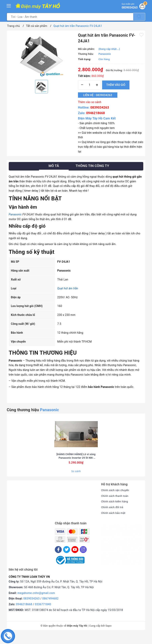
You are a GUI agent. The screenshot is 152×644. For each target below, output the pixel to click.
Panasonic (15, 214)
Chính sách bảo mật (114, 523)
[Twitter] (67, 560)
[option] (41, 55)
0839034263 (100, 107)
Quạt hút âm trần (68, 288)
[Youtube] (75, 560)
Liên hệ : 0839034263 (100, 95)
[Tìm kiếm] (139, 17)
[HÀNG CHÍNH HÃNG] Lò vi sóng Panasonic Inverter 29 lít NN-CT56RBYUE (76, 466)
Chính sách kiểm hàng (115, 512)
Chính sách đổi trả (113, 517)
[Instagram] (83, 560)
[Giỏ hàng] (142, 7)
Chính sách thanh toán (115, 506)
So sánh (76, 481)
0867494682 (50, 609)
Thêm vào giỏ (116, 85)
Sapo (109, 636)
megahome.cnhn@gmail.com (36, 603)
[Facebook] (58, 560)
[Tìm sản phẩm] (70, 17)
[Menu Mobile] (9, 5)
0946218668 (96, 113)
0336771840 (43, 615)
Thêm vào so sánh (90, 102)
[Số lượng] (90, 85)
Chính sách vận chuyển (116, 500)
